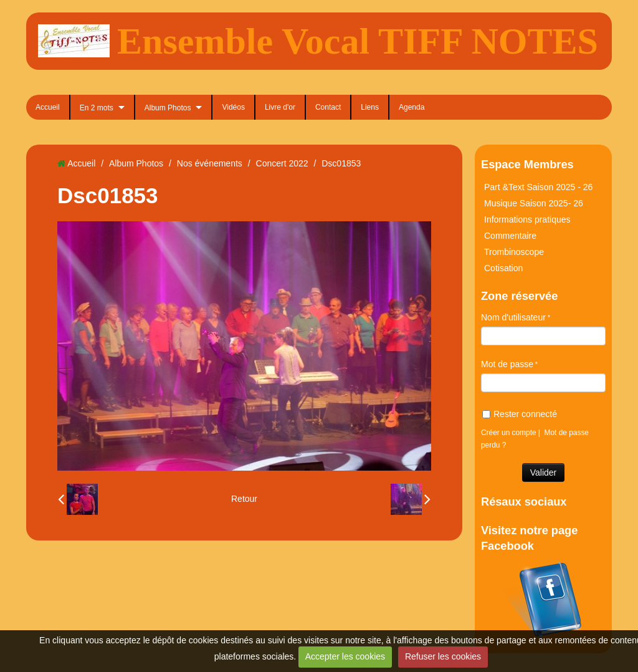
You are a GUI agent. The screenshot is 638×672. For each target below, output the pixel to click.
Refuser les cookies (443, 656)
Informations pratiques (527, 219)
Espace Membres (527, 165)
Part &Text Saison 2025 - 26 (538, 187)
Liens (370, 107)
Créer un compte (509, 433)
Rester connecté (520, 414)
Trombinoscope (514, 252)
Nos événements (210, 163)
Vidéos (233, 107)
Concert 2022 (282, 163)
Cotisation (503, 268)
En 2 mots (97, 108)
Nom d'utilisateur (513, 317)
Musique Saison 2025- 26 (534, 203)
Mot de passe (507, 364)
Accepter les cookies (345, 656)
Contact (328, 107)
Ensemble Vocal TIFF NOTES (358, 41)
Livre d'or (280, 107)
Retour (244, 499)
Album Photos (168, 108)
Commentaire (510, 236)
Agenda (412, 107)
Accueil (48, 107)
